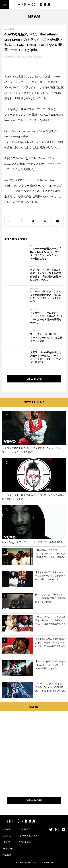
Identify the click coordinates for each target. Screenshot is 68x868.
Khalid (30, 56)
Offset (7, 56)
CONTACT (25, 829)
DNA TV (7, 836)
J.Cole (18, 56)
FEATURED (8, 849)
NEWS (6, 842)
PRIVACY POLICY (28, 836)
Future (12, 56)
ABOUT (7, 855)
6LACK (24, 56)
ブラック (37, 56)
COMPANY (25, 842)
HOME (7, 829)
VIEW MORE (34, 379)
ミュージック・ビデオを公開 (25, 82)
